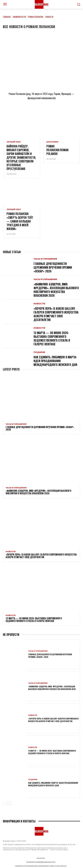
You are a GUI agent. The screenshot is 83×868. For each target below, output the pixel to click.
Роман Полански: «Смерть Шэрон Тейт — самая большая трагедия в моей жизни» (20, 221)
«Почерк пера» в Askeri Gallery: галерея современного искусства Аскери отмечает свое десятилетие (56, 314)
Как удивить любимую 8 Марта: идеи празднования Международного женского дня (55, 361)
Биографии (52, 142)
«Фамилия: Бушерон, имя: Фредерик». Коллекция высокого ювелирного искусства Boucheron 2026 (56, 290)
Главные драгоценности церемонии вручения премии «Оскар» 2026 (53, 267)
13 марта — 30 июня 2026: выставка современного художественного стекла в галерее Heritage (52, 338)
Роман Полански (36, 17)
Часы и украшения (45, 259)
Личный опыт (14, 142)
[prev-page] (5, 803)
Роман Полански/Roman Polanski (57, 150)
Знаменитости (19, 17)
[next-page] (9, 803)
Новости (39, 304)
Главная (7, 17)
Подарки (39, 352)
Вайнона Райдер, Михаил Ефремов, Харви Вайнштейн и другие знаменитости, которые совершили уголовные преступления (21, 157)
